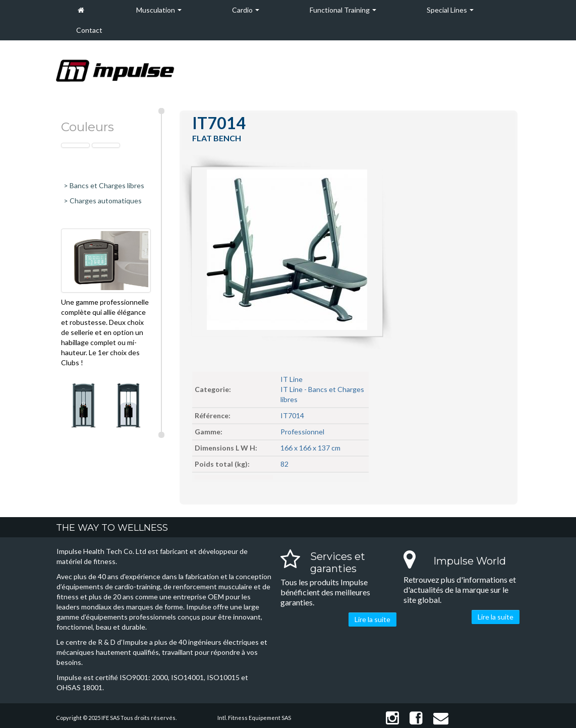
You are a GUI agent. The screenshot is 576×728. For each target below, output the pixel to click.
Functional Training (343, 10)
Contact (89, 30)
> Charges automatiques (103, 201)
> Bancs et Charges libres (104, 185)
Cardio (246, 10)
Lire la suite (372, 619)
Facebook (416, 718)
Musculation (159, 10)
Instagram (392, 718)
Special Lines (450, 10)
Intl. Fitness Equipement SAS (254, 718)
